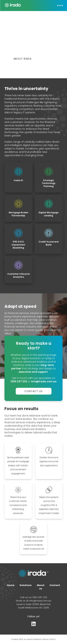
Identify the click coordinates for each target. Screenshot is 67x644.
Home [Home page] (11, 586)
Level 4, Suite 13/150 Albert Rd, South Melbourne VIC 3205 (34, 606)
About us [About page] (41, 587)
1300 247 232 (19, 382)
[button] (58, 6)
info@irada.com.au (44, 382)
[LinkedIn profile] (33, 625)
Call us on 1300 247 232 (34, 598)
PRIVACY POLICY (49, 640)
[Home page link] (33, 574)
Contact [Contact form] (55, 586)
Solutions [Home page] (26, 586)
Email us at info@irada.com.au (33, 601)
